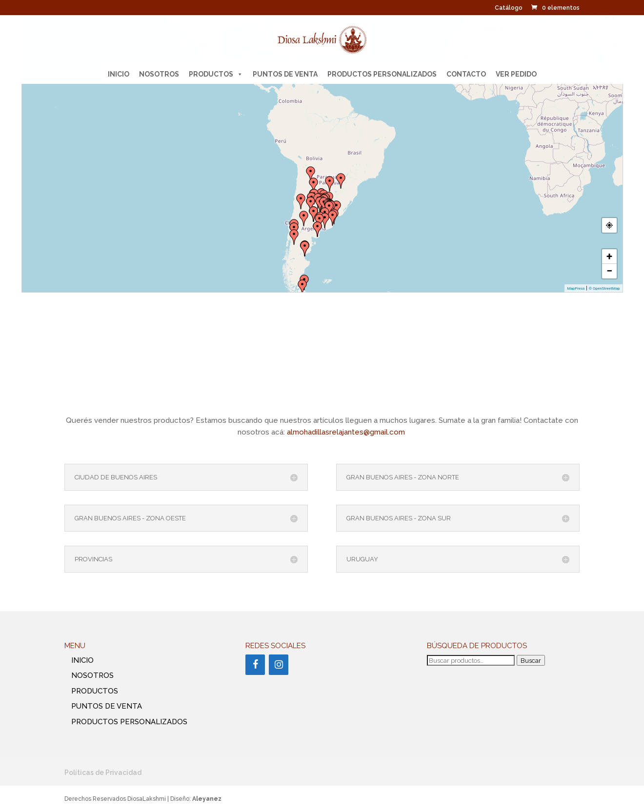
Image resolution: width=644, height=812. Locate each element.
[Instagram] (279, 665)
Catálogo (509, 8)
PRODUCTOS (216, 74)
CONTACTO (466, 74)
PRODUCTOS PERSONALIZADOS (382, 74)
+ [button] (609, 256)
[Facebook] (255, 665)
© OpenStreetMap (604, 288)
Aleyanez (207, 799)
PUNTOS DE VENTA (285, 74)
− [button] (609, 271)
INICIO (119, 74)
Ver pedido (516, 74)
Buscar (531, 660)
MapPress (576, 288)
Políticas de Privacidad (103, 772)
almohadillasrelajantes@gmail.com (347, 432)
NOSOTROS (159, 74)
